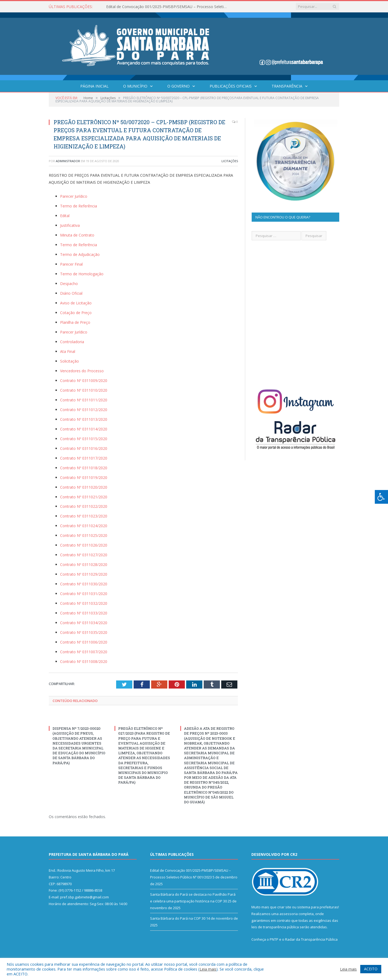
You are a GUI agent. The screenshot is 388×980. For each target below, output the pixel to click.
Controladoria (72, 342)
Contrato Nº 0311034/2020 (84, 623)
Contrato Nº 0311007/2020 (84, 652)
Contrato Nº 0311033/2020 (84, 613)
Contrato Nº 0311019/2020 (84, 477)
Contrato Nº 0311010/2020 (84, 390)
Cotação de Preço (76, 313)
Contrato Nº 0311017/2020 (84, 458)
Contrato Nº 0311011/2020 (84, 400)
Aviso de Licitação (76, 303)
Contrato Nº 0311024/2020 (84, 526)
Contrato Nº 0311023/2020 (84, 516)
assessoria (289, 914)
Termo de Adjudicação (80, 254)
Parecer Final (71, 264)
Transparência (287, 86)
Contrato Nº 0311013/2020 (84, 419)
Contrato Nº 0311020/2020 (84, 487)
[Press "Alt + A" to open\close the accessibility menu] (381, 497)
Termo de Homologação (82, 274)
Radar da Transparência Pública (311, 939)
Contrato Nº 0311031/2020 (84, 594)
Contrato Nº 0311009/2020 (84, 380)
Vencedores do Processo (82, 371)
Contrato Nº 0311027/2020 (84, 555)
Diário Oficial (71, 293)
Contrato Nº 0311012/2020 (84, 410)
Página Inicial (94, 86)
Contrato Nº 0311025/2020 (84, 535)
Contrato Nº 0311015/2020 (84, 439)
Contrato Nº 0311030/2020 (84, 584)
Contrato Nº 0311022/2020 (84, 506)
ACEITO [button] (371, 969)
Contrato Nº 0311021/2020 (84, 497)
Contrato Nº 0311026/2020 (84, 545)
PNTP (274, 939)
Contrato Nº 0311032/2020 (84, 603)
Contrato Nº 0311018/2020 (84, 468)
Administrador (68, 161)
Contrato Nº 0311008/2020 (84, 661)
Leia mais (208, 969)
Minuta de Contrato (77, 235)
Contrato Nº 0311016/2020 (84, 448)
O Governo (179, 86)
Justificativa (70, 225)
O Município (135, 86)
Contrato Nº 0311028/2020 (84, 564)
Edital (65, 216)
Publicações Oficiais (231, 86)
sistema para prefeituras (318, 907)
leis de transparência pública (275, 927)
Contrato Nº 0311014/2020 (84, 429)
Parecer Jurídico (74, 196)
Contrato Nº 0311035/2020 (84, 632)
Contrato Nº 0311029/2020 (84, 574)
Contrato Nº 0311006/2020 (84, 642)
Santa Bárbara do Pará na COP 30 (178, 918)
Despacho (69, 284)
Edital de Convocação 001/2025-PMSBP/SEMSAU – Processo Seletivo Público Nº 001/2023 (168, 7)
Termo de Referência (79, 206)
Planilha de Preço (75, 322)
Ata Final (68, 351)
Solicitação (70, 361)
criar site (284, 907)
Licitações (230, 161)
